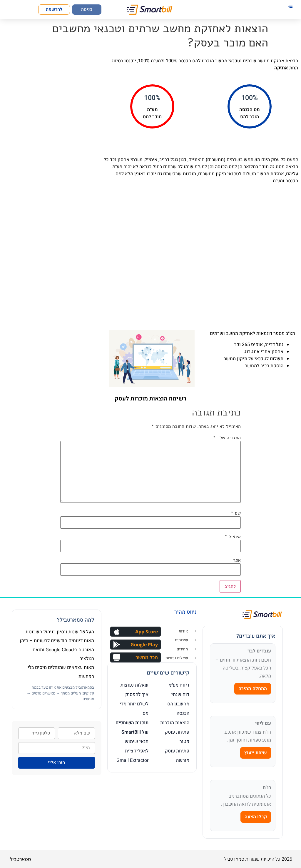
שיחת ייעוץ (256, 753)
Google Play (144, 645)
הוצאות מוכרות (175, 723)
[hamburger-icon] (290, 7)
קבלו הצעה (256, 817)
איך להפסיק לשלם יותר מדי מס (134, 704)
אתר (237, 560)
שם (236, 513)
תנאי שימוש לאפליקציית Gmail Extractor (132, 751)
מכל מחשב (147, 657)
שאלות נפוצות (134, 685)
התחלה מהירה (253, 689)
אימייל (233, 537)
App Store (147, 632)
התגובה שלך (227, 438)
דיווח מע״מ (179, 685)
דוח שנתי (180, 695)
